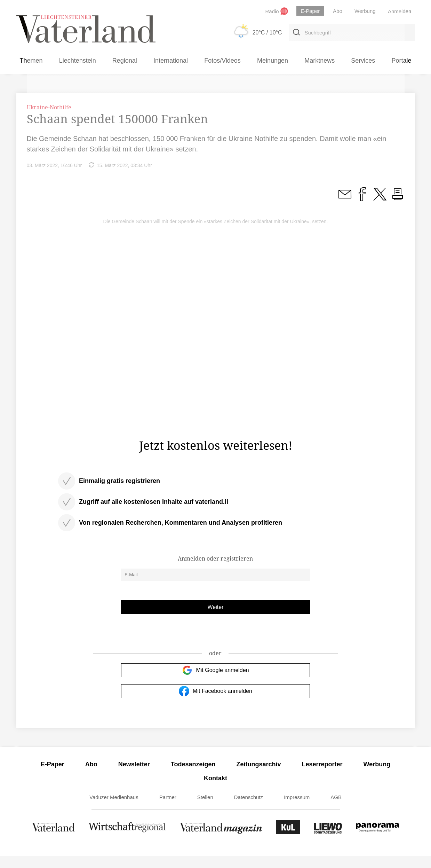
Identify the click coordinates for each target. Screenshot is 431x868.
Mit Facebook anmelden (215, 703)
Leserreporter (322, 776)
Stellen (205, 809)
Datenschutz (249, 809)
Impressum (297, 809)
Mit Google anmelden (215, 682)
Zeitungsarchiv (259, 776)
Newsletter (134, 776)
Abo (91, 776)
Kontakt (215, 790)
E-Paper (53, 776)
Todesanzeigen (193, 776)
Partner (168, 809)
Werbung (377, 776)
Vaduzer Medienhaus (114, 809)
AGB (336, 809)
